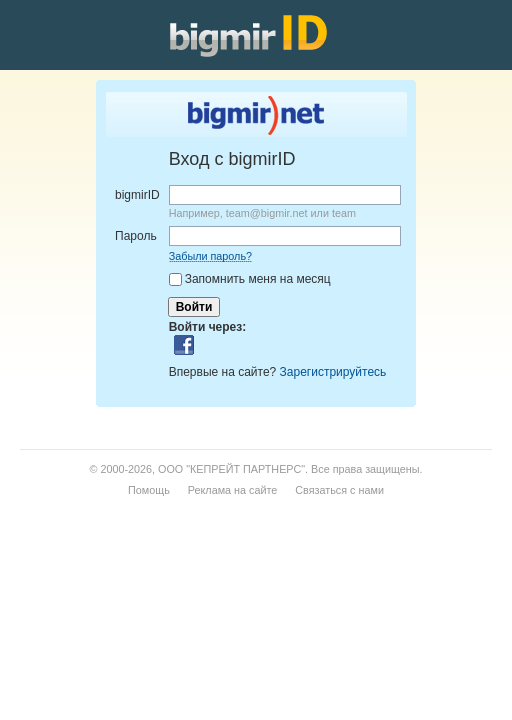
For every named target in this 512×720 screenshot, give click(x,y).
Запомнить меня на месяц (258, 279)
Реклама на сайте (233, 490)
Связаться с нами (339, 490)
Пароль (136, 236)
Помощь (149, 490)
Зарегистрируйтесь (333, 372)
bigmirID (137, 195)
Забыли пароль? (210, 256)
